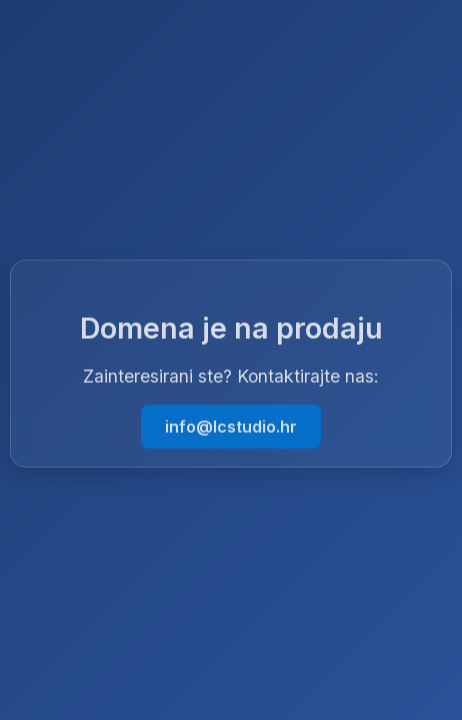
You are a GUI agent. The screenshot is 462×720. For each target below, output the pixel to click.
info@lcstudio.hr (231, 427)
